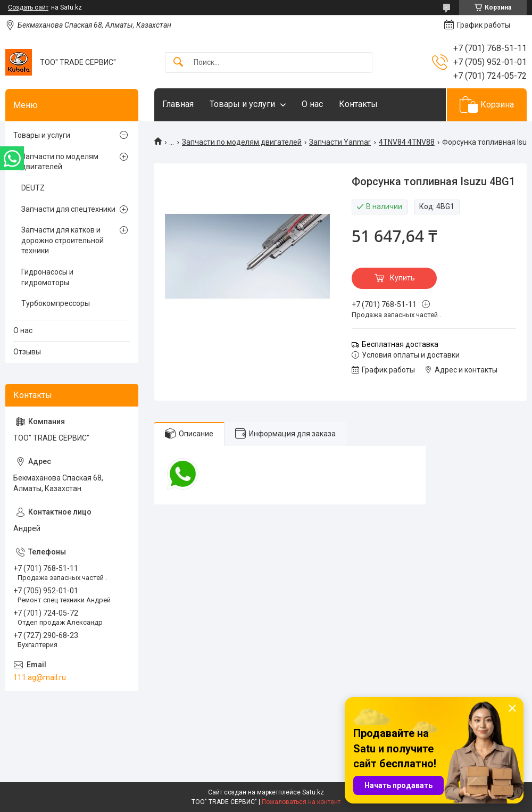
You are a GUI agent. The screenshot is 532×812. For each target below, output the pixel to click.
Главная (178, 104)
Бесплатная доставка (400, 344)
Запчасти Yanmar (340, 142)
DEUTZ (33, 188)
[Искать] (178, 63)
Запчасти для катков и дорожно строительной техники (63, 240)
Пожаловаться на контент (301, 802)
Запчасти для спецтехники (68, 209)
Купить (402, 278)
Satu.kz (313, 792)
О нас (312, 104)
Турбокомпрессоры (56, 303)
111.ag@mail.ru (40, 677)
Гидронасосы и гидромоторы (47, 277)
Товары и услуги (242, 104)
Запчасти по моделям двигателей (242, 142)
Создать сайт (28, 7)
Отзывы (27, 352)
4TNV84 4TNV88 (407, 142)
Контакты (358, 104)
